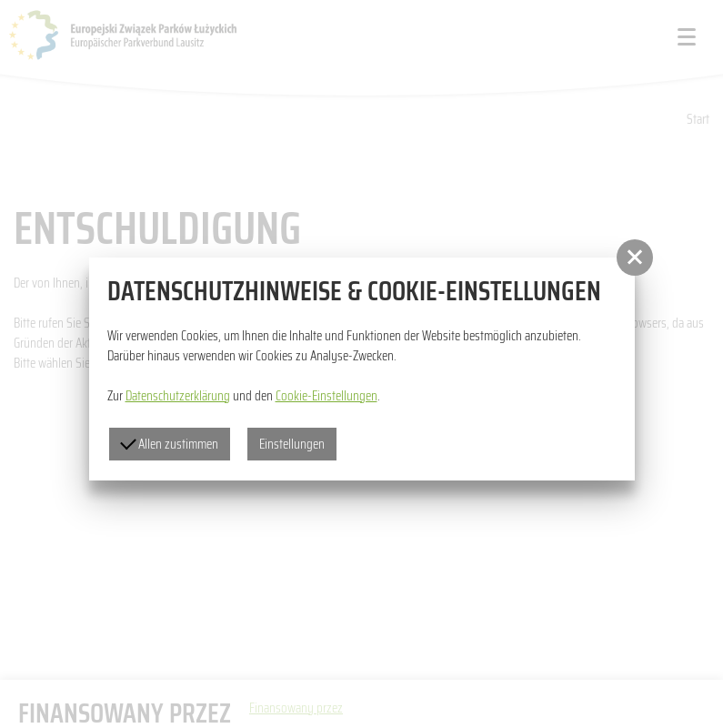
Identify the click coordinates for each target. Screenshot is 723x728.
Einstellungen (292, 444)
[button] (635, 258)
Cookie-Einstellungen (326, 396)
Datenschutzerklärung (178, 396)
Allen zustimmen (169, 444)
